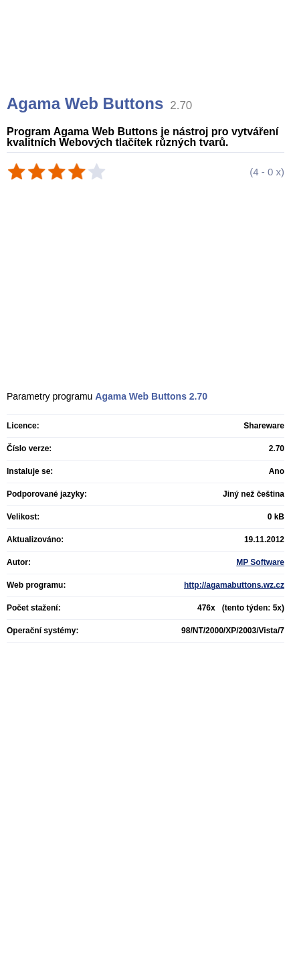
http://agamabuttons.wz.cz (234, 585)
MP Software (260, 562)
